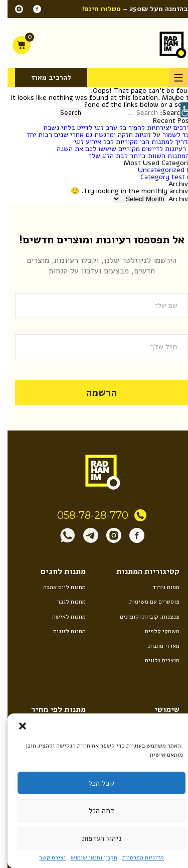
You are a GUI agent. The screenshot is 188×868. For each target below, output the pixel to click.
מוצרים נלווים (155, 660)
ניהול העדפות (94, 838)
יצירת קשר (45, 857)
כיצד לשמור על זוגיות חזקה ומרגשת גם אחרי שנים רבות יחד (104, 135)
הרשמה (94, 393)
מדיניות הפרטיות (136, 857)
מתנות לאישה (61, 617)
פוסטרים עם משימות (147, 602)
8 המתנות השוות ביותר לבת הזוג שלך (134, 156)
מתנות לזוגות (62, 631)
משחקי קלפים (155, 631)
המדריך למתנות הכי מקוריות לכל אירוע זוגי (127, 142)
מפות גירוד (158, 587)
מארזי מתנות (156, 646)
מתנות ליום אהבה (57, 587)
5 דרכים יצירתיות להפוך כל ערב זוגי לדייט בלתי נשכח (112, 128)
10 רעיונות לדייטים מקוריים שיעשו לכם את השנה (119, 149)
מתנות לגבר (64, 602)
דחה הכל (94, 811)
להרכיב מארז (44, 78)
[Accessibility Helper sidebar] (180, 110)
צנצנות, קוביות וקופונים (142, 617)
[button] (15, 726)
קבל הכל (94, 783)
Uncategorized (154, 170)
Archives (174, 199)
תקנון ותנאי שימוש (86, 857)
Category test (155, 177)
